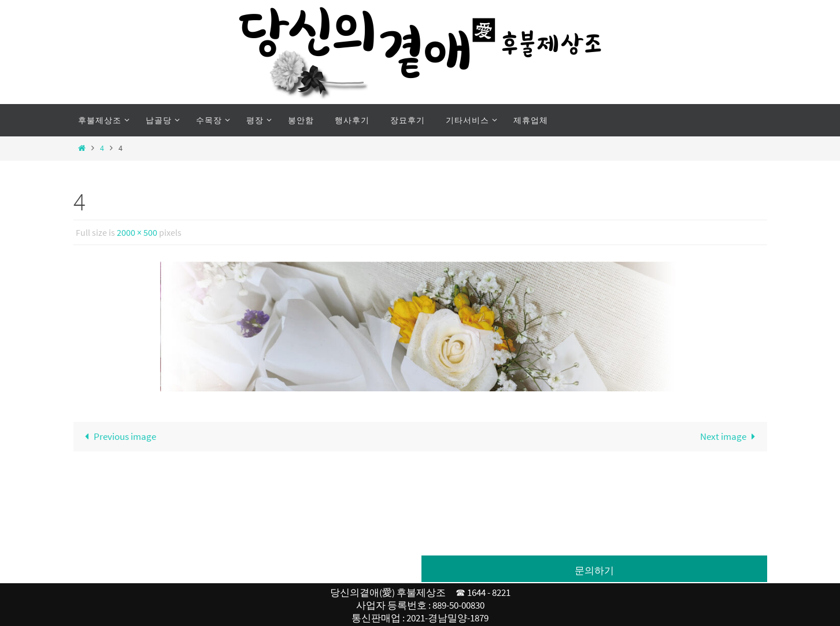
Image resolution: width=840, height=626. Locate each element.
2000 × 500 (137, 232)
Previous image (119, 436)
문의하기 (594, 571)
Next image (730, 436)
